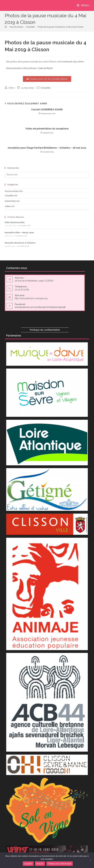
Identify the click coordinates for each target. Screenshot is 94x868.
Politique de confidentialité (45, 330)
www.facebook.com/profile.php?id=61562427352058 (40, 307)
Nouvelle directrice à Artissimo (20, 243)
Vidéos (8, 206)
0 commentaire (24, 226)
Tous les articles (12, 191)
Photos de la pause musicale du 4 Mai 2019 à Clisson (61, 27)
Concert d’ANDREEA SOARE (47, 110)
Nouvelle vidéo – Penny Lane (19, 233)
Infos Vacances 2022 (15, 222)
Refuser (40, 864)
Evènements (10, 201)
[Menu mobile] (83, 5)
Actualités (46, 88)
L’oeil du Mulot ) (46, 68)
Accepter (28, 864)
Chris (11, 88)
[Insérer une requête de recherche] (47, 175)
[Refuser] (90, 860)
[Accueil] (6, 27)
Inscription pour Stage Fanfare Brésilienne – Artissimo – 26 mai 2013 (47, 148)
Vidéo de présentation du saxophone (47, 129)
